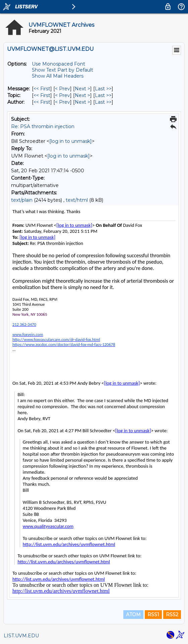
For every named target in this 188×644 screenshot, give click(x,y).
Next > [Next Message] (82, 89)
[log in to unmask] (71, 141)
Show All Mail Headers (58, 76)
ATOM (133, 615)
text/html (77, 200)
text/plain (22, 200)
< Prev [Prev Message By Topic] (62, 95)
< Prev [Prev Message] (62, 89)
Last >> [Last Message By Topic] (103, 95)
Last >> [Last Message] (103, 89)
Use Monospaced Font (58, 64)
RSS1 (153, 615)
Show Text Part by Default (62, 70)
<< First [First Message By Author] (42, 102)
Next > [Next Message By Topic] (82, 95)
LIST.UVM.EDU (21, 636)
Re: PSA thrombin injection (43, 126)
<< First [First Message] (42, 89)
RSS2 (172, 615)
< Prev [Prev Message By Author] (62, 102)
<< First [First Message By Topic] (42, 95)
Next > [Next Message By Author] (82, 102)
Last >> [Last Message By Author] (103, 102)
